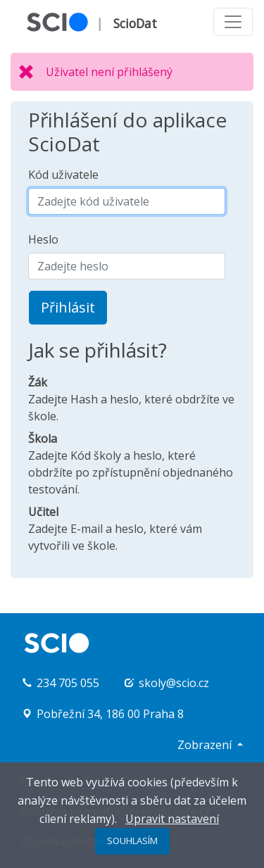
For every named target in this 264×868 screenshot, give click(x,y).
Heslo (43, 239)
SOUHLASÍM (132, 841)
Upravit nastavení (172, 819)
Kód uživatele (63, 175)
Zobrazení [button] (206, 745)
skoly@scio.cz (174, 683)
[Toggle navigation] (233, 22)
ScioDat (135, 23)
